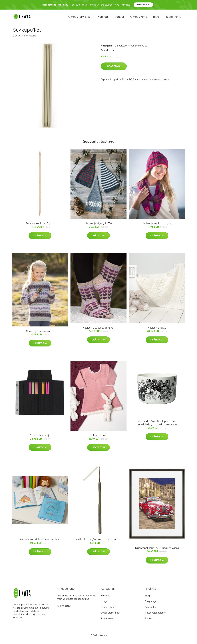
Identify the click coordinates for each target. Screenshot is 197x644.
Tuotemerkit (173, 18)
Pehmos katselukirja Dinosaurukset (40, 543)
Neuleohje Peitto (157, 331)
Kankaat (103, 18)
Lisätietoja (114, 70)
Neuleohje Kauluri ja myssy (157, 227)
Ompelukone (139, 18)
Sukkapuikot (142, 49)
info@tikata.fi (64, 609)
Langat (119, 18)
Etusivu (17, 39)
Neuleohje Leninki (98, 439)
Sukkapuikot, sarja (40, 439)
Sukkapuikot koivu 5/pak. (40, 227)
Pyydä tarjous (143, 5)
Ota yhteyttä (151, 605)
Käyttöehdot (151, 610)
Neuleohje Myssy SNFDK (99, 227)
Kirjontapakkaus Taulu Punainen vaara (157, 551)
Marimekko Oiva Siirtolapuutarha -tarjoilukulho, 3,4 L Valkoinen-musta (157, 426)
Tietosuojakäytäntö (155, 616)
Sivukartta (150, 622)
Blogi (156, 18)
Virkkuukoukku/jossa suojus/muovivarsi (99, 543)
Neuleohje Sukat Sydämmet (98, 331)
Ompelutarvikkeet (80, 18)
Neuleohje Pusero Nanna (40, 334)
